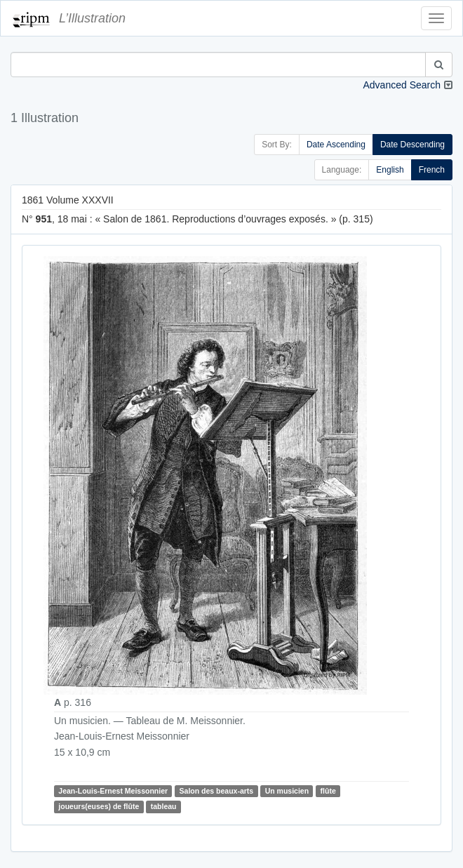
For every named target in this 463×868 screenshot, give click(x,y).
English (390, 170)
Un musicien (287, 791)
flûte (328, 791)
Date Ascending (336, 145)
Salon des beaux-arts (217, 791)
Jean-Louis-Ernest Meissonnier (113, 791)
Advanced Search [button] (402, 85)
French (432, 170)
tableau (164, 806)
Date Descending (412, 145)
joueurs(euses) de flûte (99, 806)
